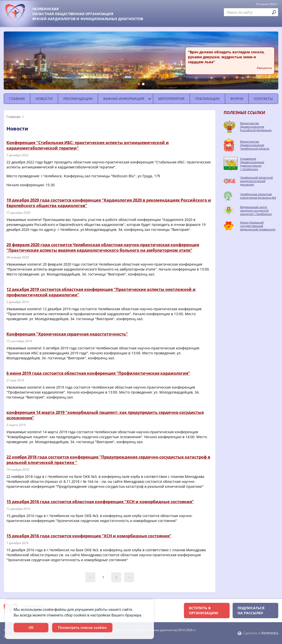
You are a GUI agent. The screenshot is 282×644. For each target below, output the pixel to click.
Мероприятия (171, 99)
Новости (44, 99)
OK (31, 628)
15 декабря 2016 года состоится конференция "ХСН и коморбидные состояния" (89, 536)
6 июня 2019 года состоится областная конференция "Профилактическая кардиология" (98, 373)
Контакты (263, 99)
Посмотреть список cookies (82, 628)
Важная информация (124, 99)
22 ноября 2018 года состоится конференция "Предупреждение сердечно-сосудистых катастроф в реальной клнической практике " (108, 460)
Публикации (207, 99)
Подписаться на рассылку (251, 610)
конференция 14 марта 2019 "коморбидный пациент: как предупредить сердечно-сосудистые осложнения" (105, 415)
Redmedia (270, 633)
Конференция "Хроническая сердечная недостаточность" (67, 334)
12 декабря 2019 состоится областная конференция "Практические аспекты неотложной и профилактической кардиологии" (101, 292)
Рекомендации (78, 99)
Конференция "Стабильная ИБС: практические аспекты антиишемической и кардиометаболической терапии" (88, 145)
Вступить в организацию (204, 610)
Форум (237, 99)
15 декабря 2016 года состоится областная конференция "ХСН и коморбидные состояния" (100, 502)
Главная (17, 99)
